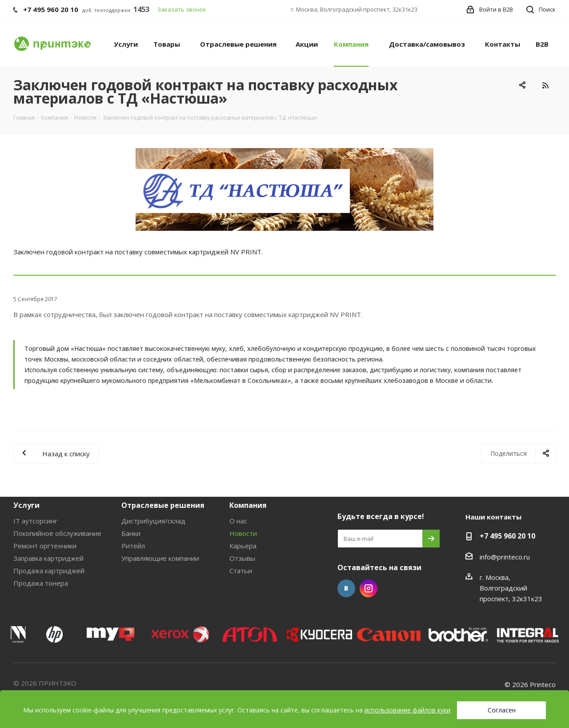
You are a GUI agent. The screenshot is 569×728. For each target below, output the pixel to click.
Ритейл (133, 546)
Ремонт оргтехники (45, 546)
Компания (248, 505)
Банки (131, 533)
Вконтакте (346, 588)
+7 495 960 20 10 (507, 536)
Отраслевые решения (163, 505)
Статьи (241, 571)
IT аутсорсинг (35, 521)
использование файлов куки (407, 710)
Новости (243, 533)
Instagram (369, 588)
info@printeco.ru (505, 557)
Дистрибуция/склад (153, 521)
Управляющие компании (160, 558)
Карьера (243, 546)
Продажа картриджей (49, 571)
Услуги (26, 505)
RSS (545, 85)
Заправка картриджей (48, 558)
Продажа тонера (41, 583)
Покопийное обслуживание (57, 533)
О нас (238, 521)
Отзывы (242, 558)
